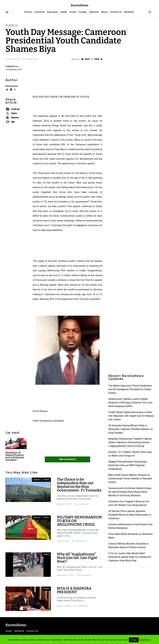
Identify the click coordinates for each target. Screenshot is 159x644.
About (104, 12)
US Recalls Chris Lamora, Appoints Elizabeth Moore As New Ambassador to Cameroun (130, 515)
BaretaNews (80, 5)
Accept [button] (134, 640)
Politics (28, 12)
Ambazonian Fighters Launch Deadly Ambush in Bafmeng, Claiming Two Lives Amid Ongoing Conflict (130, 403)
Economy (40, 12)
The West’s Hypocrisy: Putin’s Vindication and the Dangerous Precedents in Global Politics (130, 389)
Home (9, 631)
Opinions (94, 12)
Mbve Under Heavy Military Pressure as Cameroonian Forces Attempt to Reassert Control (130, 479)
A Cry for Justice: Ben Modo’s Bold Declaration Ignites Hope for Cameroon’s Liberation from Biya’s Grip (130, 557)
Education (52, 12)
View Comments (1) (67, 459)
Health (64, 12)
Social (73, 12)
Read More (145, 640)
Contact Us (116, 12)
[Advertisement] (57, 77)
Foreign (83, 12)
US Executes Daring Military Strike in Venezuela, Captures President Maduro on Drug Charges (131, 429)
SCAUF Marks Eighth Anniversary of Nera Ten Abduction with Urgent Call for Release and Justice (131, 416)
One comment (14, 59)
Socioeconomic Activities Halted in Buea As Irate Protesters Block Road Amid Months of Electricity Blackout (130, 492)
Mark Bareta (12, 86)
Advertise (129, 12)
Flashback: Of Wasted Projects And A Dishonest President (15, 456)
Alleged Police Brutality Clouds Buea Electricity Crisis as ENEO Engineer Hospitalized (128, 465)
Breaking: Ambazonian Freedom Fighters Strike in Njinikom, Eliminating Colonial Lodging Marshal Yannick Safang (130, 442)
